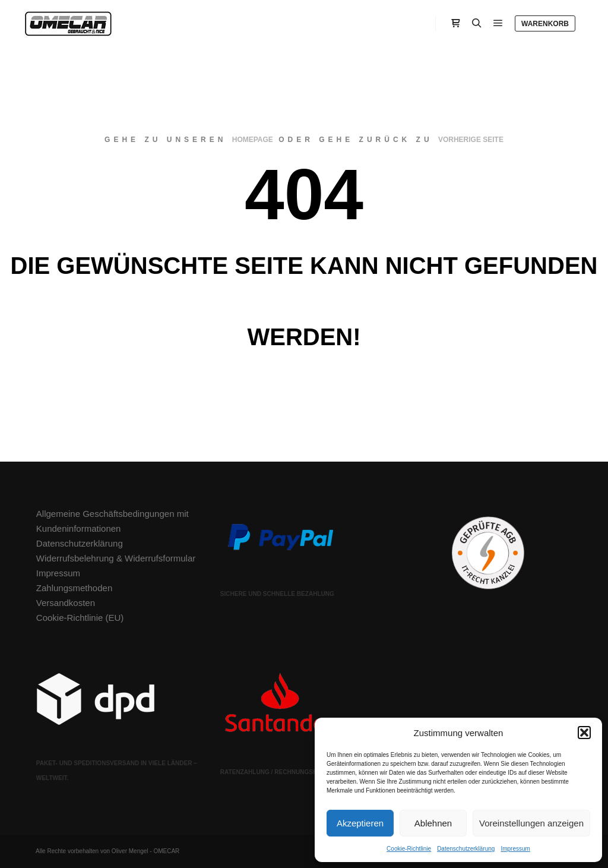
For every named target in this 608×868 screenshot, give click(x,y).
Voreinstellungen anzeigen (531, 823)
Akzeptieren (360, 823)
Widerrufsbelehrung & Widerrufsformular (116, 558)
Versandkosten (66, 603)
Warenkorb (545, 24)
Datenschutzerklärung (466, 849)
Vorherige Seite (471, 140)
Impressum (515, 849)
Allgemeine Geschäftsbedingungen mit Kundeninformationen (113, 521)
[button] (584, 733)
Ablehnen (433, 823)
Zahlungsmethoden (74, 588)
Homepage (253, 140)
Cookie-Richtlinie (409, 849)
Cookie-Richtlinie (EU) (80, 618)
